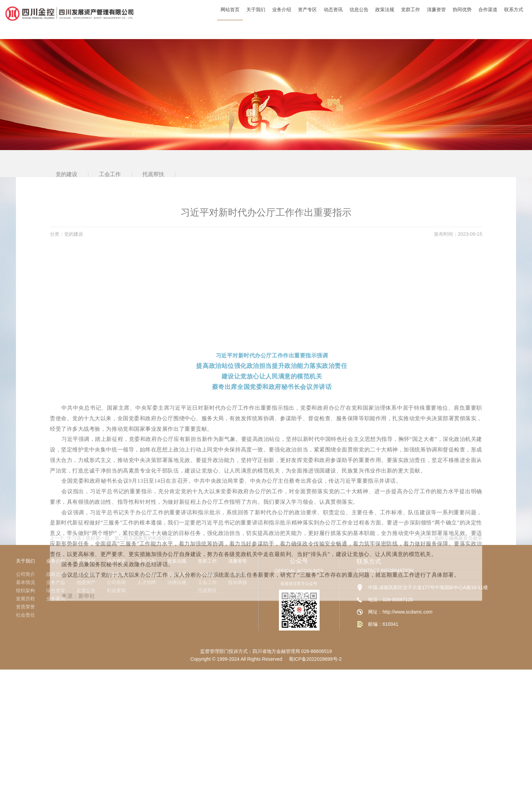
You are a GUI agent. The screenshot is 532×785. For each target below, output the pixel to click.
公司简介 (25, 574)
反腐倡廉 (237, 574)
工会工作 (207, 582)
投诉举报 (237, 582)
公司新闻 (116, 582)
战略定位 (56, 574)
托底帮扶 (207, 590)
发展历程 (25, 599)
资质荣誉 (25, 607)
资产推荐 (86, 574)
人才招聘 (147, 582)
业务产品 (56, 582)
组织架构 (25, 590)
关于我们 (25, 561)
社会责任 (25, 615)
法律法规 (177, 582)
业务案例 (56, 599)
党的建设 (207, 574)
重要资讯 (116, 574)
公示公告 (147, 574)
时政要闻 (116, 590)
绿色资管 (56, 590)
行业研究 (177, 574)
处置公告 (86, 590)
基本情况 (25, 582)
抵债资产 (86, 582)
